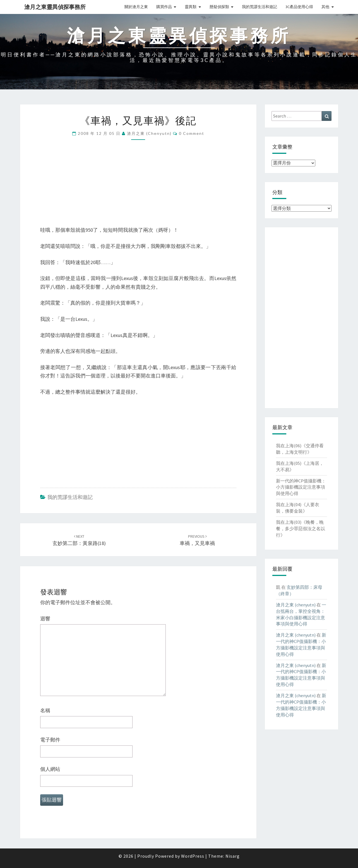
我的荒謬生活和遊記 (260, 7)
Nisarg (233, 856)
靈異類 (191, 7)
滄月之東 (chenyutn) (149, 133)
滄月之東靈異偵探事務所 (55, 7)
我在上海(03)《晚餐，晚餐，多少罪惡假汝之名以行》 (301, 529)
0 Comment (192, 133)
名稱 (45, 710)
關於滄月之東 (136, 7)
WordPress (193, 856)
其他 (325, 7)
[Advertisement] (138, 187)
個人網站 (50, 769)
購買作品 (164, 7)
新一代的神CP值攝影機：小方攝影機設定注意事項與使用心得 (301, 487)
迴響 (45, 619)
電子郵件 (50, 740)
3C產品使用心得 (299, 7)
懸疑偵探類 (219, 7)
